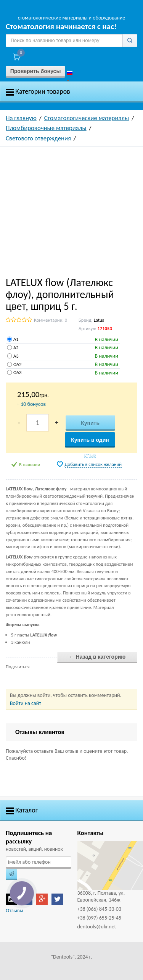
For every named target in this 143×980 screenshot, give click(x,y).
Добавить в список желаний (93, 464)
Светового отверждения (38, 138)
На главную (21, 118)
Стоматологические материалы (87, 118)
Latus (99, 320)
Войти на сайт (26, 703)
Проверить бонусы (36, 71)
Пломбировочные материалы (46, 128)
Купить (90, 423)
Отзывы (14, 911)
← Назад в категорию (97, 657)
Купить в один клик (90, 442)
